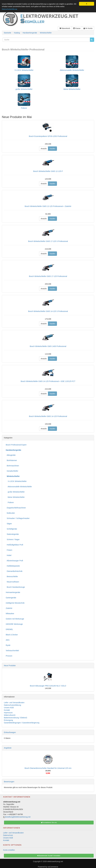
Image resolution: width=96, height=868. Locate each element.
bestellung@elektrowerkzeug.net (18, 817)
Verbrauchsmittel (12, 651)
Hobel (9, 555)
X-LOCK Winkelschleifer (24, 70)
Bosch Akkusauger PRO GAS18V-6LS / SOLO (48, 686)
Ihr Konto (88, 28)
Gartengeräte (11, 598)
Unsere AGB (9, 708)
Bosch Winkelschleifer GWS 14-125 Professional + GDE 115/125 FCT (48, 381)
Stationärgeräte (12, 534)
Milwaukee (10, 614)
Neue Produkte (10, 666)
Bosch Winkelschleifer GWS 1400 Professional (48, 346)
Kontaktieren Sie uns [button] (49, 823)
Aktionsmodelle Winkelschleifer (72, 70)
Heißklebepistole (13, 566)
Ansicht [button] (44, 149)
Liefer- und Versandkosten (14, 703)
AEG (8, 640)
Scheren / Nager (13, 539)
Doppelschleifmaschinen (16, 508)
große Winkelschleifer (24, 89)
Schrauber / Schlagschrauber (18, 518)
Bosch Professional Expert (16, 445)
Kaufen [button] (52, 149)
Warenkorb (65, 28)
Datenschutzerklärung (9, 9)
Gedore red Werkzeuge (15, 619)
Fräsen (9, 550)
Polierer (24, 108)
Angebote (8, 748)
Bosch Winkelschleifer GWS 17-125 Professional (48, 276)
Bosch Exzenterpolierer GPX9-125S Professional (48, 136)
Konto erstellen (9, 850)
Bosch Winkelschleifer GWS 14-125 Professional (48, 416)
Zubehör (9, 608)
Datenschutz (8, 835)
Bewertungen (9, 782)
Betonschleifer (12, 576)
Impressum (8, 713)
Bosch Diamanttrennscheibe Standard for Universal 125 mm (48, 768)
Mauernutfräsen (12, 582)
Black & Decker (12, 635)
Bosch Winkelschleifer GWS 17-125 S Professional (48, 241)
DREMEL (9, 629)
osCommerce (53, 867)
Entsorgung (8, 720)
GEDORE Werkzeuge (14, 624)
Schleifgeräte (11, 529)
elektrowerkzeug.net (55, 861)
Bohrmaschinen (12, 466)
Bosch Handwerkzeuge (15, 587)
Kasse (77, 28)
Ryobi (8, 645)
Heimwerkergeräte (13, 592)
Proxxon (9, 656)
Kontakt (7, 710)
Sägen (9, 524)
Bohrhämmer (11, 460)
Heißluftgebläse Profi (14, 545)
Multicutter (10, 513)
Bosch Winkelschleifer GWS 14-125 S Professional (48, 311)
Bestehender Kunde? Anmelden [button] (49, 856)
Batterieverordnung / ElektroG (16, 718)
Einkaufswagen (10, 732)
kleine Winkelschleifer (72, 89)
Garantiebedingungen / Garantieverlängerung (22, 723)
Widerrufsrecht (10, 715)
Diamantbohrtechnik (14, 571)
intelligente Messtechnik (15, 603)
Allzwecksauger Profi (14, 561)
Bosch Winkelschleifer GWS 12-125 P (48, 171)
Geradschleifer (12, 471)
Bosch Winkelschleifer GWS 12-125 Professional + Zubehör (48, 206)
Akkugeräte (11, 455)
